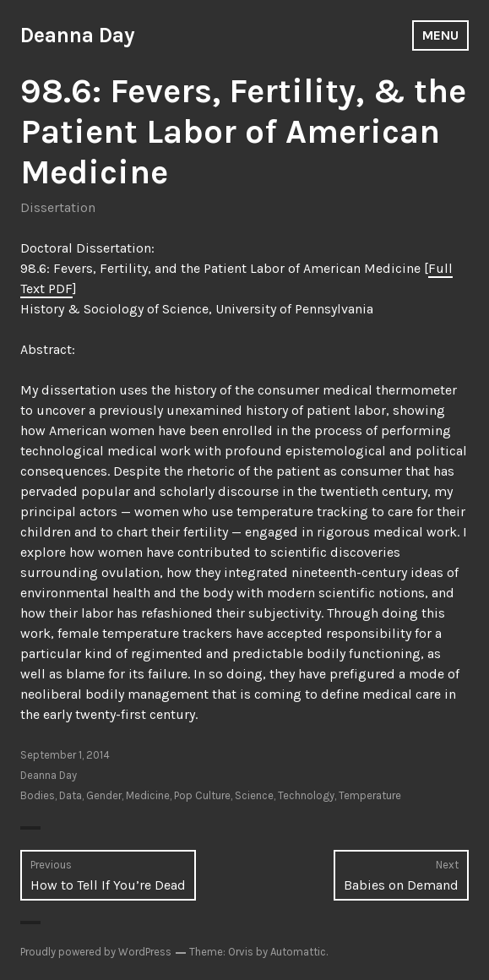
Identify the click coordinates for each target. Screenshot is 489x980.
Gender (104, 795)
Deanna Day (78, 35)
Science (254, 795)
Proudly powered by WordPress (96, 952)
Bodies (38, 795)
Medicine (148, 795)
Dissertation (58, 207)
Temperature (370, 795)
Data (71, 795)
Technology (306, 795)
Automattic (298, 952)
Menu (440, 35)
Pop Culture (202, 795)
